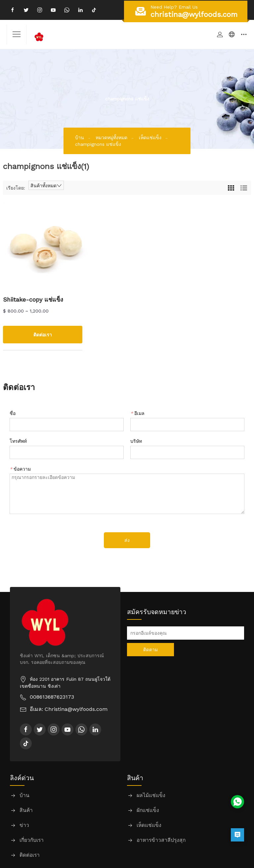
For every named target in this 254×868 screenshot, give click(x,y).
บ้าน (80, 137)
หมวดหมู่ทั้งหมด (111, 137)
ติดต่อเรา (30, 855)
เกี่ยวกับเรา (32, 840)
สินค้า (26, 810)
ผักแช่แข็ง (148, 810)
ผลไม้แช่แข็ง (151, 796)
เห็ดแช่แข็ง (151, 137)
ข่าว (24, 825)
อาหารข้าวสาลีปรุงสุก (161, 840)
